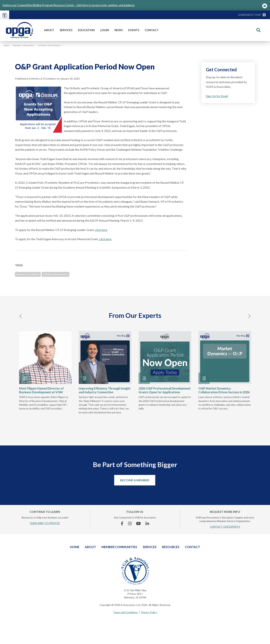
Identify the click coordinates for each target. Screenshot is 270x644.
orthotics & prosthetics (28, 274)
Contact (152, 30)
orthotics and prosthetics (55, 274)
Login (105, 30)
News (118, 30)
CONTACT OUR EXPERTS (225, 527)
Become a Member (135, 480)
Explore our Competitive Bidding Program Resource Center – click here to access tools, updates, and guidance (69, 5)
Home (75, 547)
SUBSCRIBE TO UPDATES (45, 523)
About (49, 30)
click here (101, 230)
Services (66, 30)
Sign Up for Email (217, 96)
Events (134, 30)
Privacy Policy (149, 612)
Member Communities (119, 547)
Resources (171, 547)
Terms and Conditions (126, 612)
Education (86, 30)
